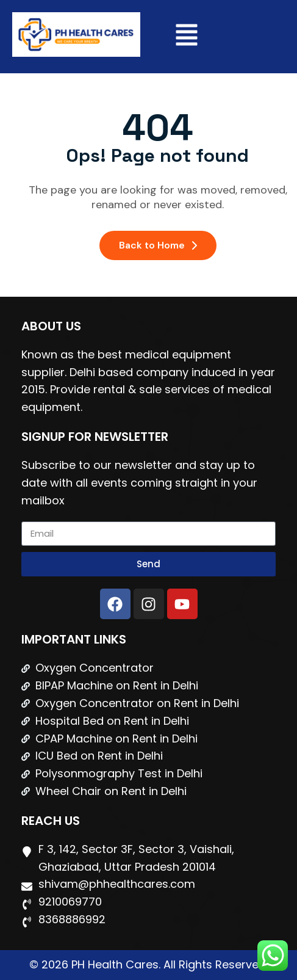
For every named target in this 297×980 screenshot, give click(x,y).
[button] (187, 37)
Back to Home (158, 245)
